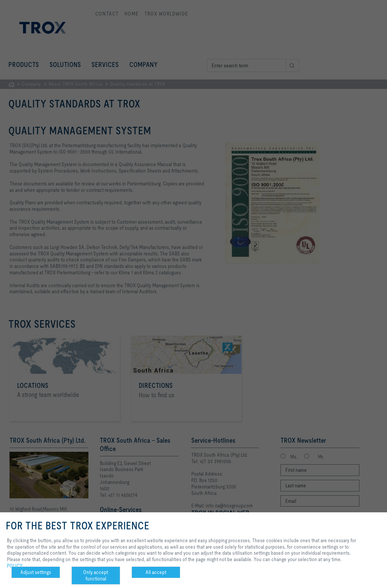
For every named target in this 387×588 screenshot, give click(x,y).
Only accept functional (96, 575)
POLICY (15, 566)
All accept (156, 572)
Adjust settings (36, 572)
